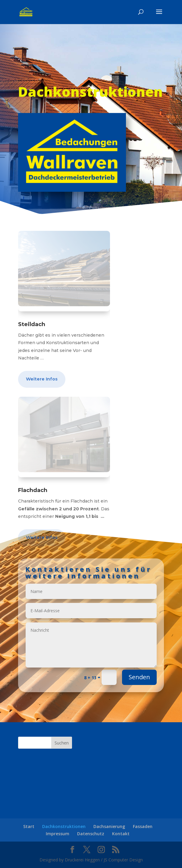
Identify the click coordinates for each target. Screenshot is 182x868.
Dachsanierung (109, 826)
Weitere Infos (42, 379)
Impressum (58, 834)
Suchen (62, 743)
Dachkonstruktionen (64, 826)
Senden (117, 654)
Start (29, 826)
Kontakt (121, 834)
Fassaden (143, 826)
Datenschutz (91, 834)
